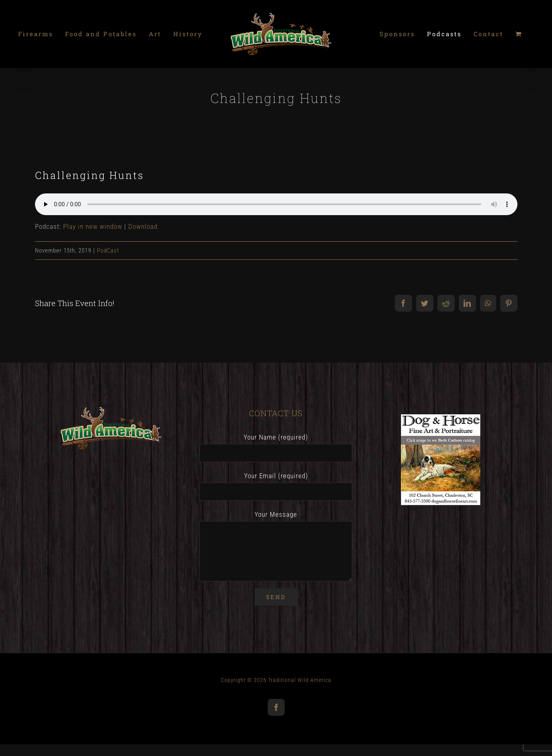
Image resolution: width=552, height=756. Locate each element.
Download (143, 226)
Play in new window (93, 226)
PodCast (108, 251)
